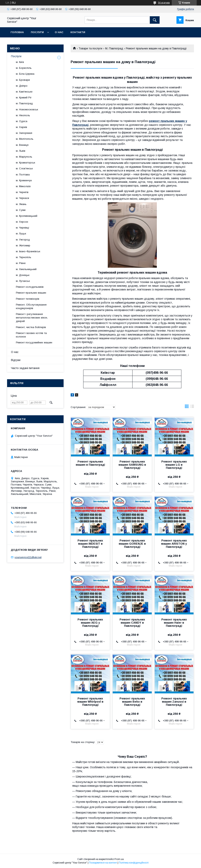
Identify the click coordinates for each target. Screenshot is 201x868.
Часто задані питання (25, 368)
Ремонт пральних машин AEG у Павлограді (90, 623)
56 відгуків (164, 3)
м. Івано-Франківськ (28, 251)
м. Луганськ (23, 281)
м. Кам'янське (24, 92)
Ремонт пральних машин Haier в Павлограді (174, 623)
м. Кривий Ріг (24, 98)
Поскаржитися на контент (103, 863)
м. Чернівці (22, 228)
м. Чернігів (22, 192)
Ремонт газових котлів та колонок (31, 335)
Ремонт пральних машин (31, 293)
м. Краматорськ (26, 163)
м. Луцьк (21, 234)
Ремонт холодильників (30, 287)
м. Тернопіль (24, 257)
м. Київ (20, 62)
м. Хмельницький (26, 269)
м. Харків (21, 127)
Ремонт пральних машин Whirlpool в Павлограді (90, 702)
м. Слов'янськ (24, 168)
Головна (17, 32)
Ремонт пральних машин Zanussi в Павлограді (174, 702)
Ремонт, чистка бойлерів (31, 327)
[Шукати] (155, 20)
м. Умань (21, 204)
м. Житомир (23, 245)
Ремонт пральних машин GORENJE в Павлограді (132, 544)
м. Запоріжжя (24, 133)
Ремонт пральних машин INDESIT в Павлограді (90, 544)
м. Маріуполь (24, 157)
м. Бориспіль (24, 68)
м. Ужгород (23, 240)
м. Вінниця (22, 145)
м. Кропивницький (27, 216)
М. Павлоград (114, 48)
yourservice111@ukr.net (28, 557)
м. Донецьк (23, 275)
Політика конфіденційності (134, 863)
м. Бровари (23, 80)
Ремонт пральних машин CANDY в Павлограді (132, 623)
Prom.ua (119, 859)
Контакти (78, 32)
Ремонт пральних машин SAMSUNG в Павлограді (132, 465)
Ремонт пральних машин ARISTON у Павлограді (174, 544)
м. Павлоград (24, 103)
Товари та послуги (90, 48)
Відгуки (16, 360)
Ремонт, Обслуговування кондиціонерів (31, 306)
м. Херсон (22, 222)
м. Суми (21, 210)
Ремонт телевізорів (28, 299)
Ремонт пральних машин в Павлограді (90, 463)
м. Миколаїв (23, 186)
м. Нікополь (23, 115)
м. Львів (21, 151)
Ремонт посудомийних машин (34, 342)
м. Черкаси (22, 198)
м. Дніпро (22, 86)
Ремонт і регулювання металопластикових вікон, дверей (32, 318)
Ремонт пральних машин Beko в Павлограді (132, 702)
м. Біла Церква (25, 74)
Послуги (37, 32)
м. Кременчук (24, 180)
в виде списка (192, 407)
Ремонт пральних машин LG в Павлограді (174, 465)
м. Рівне (21, 263)
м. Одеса (22, 121)
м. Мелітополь (25, 139)
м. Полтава (23, 175)
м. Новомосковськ (27, 109)
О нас (59, 32)
